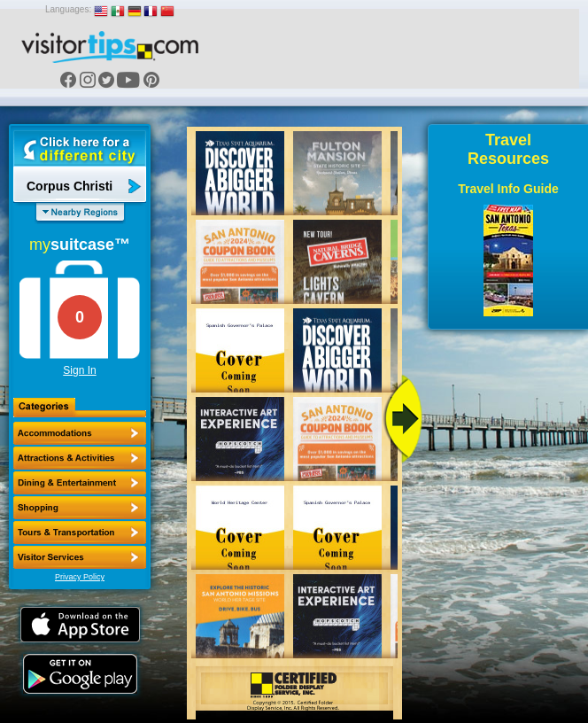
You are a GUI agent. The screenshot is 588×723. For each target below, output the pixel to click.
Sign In (79, 370)
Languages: (68, 9)
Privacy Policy (80, 577)
